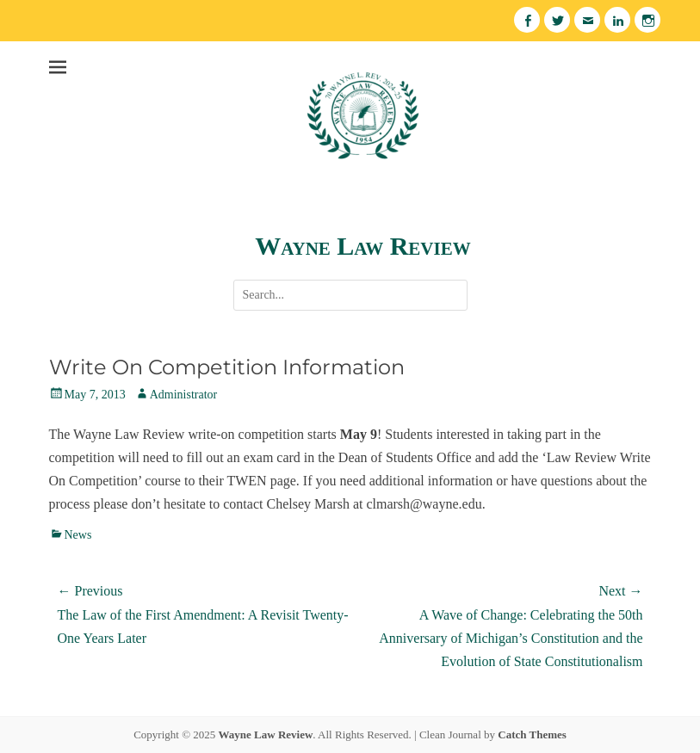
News (78, 535)
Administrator (184, 395)
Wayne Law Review (362, 246)
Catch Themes (532, 734)
